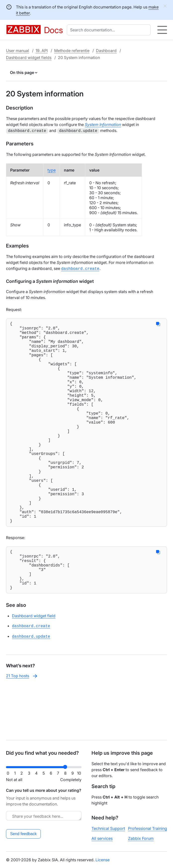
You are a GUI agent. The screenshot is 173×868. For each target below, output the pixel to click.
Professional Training (148, 828)
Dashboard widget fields (29, 58)
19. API (42, 51)
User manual (18, 51)
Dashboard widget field (34, 669)
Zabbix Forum (141, 838)
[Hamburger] (162, 30)
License (103, 860)
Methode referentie (72, 51)
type (52, 170)
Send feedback (23, 834)
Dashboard (106, 51)
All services (102, 838)
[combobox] (110, 30)
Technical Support (108, 828)
